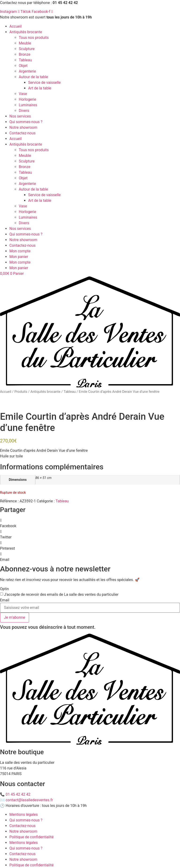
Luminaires (28, 105)
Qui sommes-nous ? (26, 122)
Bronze (25, 54)
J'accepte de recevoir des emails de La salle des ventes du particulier (61, 595)
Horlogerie (27, 99)
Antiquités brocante (26, 32)
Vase (23, 94)
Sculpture (27, 49)
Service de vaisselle (44, 83)
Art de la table (40, 88)
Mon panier (19, 257)
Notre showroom (23, 127)
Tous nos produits (34, 38)
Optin (4, 589)
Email (5, 600)
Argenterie (27, 71)
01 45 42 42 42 (18, 794)
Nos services (20, 116)
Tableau (25, 60)
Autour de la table (33, 77)
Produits (21, 392)
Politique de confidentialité (32, 837)
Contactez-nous (22, 133)
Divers (24, 111)
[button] (90, 523)
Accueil (15, 26)
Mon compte (20, 251)
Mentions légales (24, 815)
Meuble (25, 43)
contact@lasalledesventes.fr (29, 800)
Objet (23, 66)
